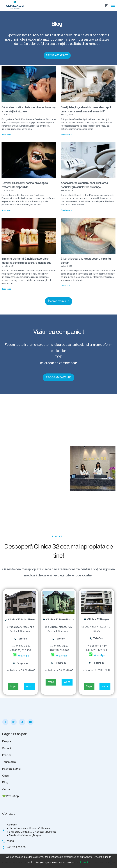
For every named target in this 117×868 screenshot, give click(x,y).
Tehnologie (9, 762)
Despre (7, 741)
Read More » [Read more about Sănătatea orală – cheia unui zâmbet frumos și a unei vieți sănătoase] (7, 135)
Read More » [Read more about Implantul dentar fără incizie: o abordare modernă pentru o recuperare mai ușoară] (7, 289)
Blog (5, 782)
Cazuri (6, 776)
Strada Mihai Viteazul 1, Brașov (25, 835)
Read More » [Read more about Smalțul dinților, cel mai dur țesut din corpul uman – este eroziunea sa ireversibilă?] (66, 135)
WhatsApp (23, 656)
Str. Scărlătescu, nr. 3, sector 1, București (30, 828)
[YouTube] (30, 722)
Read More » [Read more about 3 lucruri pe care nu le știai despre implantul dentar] (66, 286)
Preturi (6, 755)
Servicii (6, 748)
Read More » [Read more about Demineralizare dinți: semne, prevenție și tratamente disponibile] (7, 210)
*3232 (11, 841)
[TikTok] (22, 722)
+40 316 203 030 (16, 847)
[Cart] (106, 5)
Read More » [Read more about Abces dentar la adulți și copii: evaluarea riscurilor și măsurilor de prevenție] (66, 210)
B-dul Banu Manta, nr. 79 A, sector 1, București (33, 832)
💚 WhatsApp (11, 796)
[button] (59, 301)
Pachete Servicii (12, 769)
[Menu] (113, 5)
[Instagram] (14, 722)
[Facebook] (5, 722)
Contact (7, 789)
